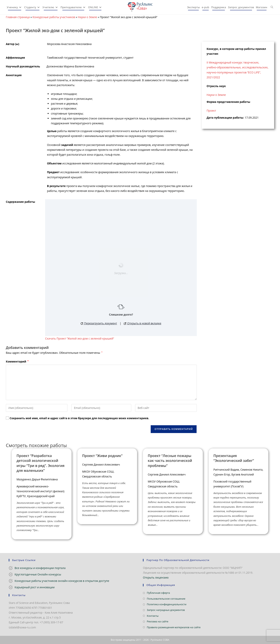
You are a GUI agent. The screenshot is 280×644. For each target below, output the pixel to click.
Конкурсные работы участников (54, 17)
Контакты (153, 616)
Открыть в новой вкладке (143, 323)
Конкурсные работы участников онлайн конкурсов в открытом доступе (62, 581)
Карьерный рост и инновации (35, 587)
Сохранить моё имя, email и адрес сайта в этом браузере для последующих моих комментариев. (79, 418)
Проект (211, 111)
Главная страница (18, 17)
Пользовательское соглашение (166, 599)
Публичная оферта (158, 593)
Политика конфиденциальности (167, 604)
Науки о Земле (87, 17)
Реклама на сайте (158, 621)
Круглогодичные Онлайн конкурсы (38, 574)
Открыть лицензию (156, 577)
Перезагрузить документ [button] (99, 323)
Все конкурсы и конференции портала (40, 568)
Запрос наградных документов (166, 610)
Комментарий (17, 361)
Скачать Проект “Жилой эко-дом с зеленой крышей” (80, 338)
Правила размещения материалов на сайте (174, 627)
